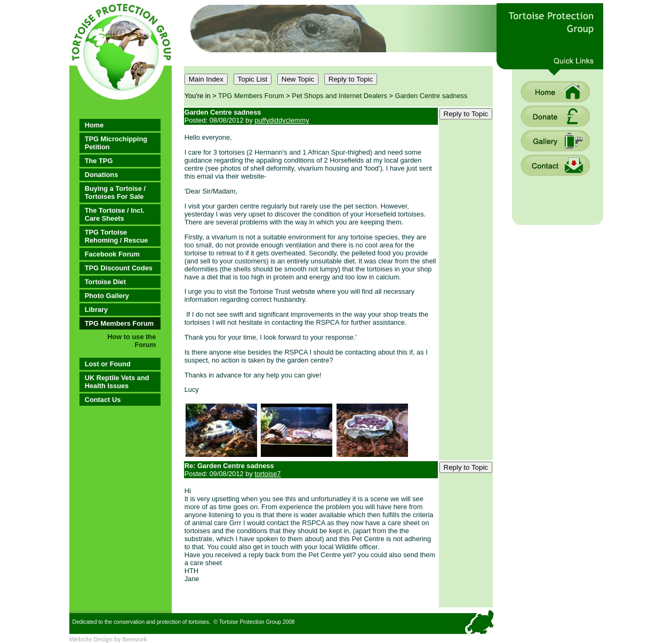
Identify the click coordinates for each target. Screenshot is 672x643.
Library (96, 310)
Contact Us (103, 400)
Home (94, 125)
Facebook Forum (112, 254)
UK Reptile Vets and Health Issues (117, 382)
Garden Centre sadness (431, 96)
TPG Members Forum (119, 323)
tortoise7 (267, 474)
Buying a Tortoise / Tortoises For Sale (115, 192)
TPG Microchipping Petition (116, 143)
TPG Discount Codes (119, 268)
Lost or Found (108, 364)
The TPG (99, 161)
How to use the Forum (131, 341)
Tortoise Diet (105, 282)
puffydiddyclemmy (282, 120)
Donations (102, 175)
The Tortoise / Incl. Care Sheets (115, 214)
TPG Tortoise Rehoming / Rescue (117, 236)
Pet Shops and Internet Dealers (339, 96)
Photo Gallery (107, 296)
